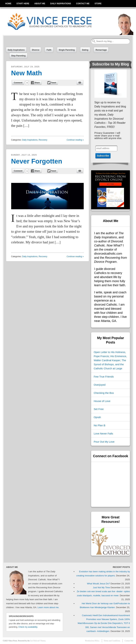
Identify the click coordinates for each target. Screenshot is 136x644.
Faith (49, 50)
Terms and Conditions (112, 641)
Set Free (99, 409)
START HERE (23, 4)
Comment (18, 83)
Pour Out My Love (104, 442)
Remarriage (101, 50)
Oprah (97, 417)
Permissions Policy (92, 641)
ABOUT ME (40, 4)
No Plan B (99, 425)
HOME (8, 4)
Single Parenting (67, 50)
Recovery (43, 140)
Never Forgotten (37, 161)
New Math (27, 73)
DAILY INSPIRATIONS (61, 4)
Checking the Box (104, 393)
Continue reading (75, 140)
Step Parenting (18, 56)
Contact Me (129, 641)
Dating (85, 50)
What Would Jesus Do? (99, 584)
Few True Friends (104, 377)
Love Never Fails (103, 433)
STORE (98, 4)
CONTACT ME (83, 4)
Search (94, 41)
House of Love (102, 401)
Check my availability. (28, 627)
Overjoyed (100, 385)
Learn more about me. (48, 607)
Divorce (36, 50)
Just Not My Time (101, 587)
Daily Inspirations (16, 50)
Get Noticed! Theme (38, 641)
